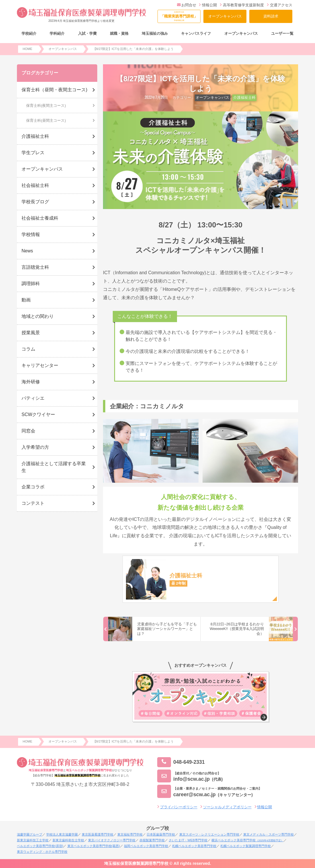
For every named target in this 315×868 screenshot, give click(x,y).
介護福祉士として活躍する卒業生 (54, 467)
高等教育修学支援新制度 (242, 5)
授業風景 (31, 333)
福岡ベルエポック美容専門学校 (146, 846)
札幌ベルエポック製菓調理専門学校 (246, 846)
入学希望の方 (35, 447)
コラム (28, 349)
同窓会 (28, 431)
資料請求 (271, 16)
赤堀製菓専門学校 (152, 840)
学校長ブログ (35, 202)
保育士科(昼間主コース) (46, 120)
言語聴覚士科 (35, 267)
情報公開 (208, 5)
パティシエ (33, 398)
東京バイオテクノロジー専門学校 (112, 840)
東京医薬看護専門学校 (98, 834)
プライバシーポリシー (179, 807)
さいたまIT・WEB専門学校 (188, 840)
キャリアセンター (40, 365)
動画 (26, 300)
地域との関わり (38, 316)
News (27, 251)
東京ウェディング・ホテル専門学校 (42, 852)
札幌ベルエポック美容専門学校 (194, 846)
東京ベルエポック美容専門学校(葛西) (94, 846)
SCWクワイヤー (38, 414)
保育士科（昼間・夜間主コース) (54, 90)
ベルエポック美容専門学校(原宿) (40, 846)
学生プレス (33, 153)
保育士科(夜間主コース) (46, 106)
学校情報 (31, 234)
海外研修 (31, 382)
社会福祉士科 (35, 185)
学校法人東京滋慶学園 (62, 834)
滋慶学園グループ (30, 834)
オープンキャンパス (225, 16)
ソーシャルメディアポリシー (227, 807)
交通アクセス (280, 5)
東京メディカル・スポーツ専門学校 (269, 834)
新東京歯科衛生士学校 (68, 840)
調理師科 (31, 284)
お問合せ (187, 5)
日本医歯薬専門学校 (161, 834)
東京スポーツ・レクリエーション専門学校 (209, 834)
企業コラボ (33, 487)
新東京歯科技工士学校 (33, 840)
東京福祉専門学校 (130, 834)
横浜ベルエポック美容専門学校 (247, 840)
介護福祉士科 (244, 97)
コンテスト (33, 503)
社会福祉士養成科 (40, 218)
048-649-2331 (181, 762)
